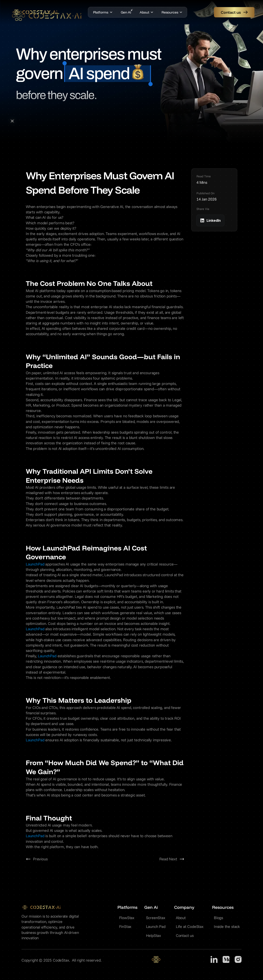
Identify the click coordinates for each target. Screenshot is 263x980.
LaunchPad (35, 564)
